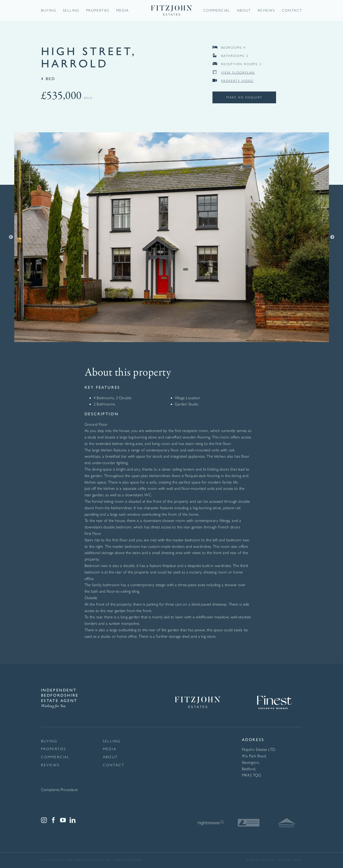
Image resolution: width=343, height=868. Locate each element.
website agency (260, 860)
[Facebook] (53, 820)
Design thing (290, 860)
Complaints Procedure (59, 790)
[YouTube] (63, 820)
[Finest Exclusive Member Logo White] (274, 690)
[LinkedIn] (73, 820)
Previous (11, 237)
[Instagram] (44, 820)
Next (332, 237)
